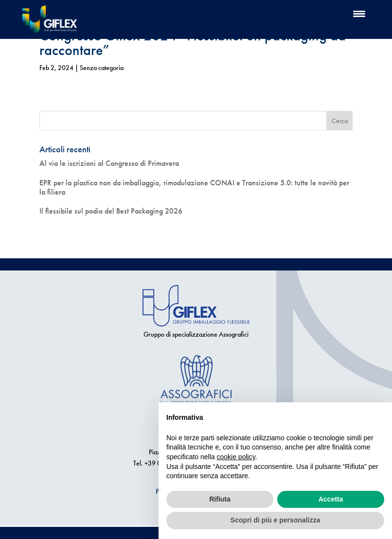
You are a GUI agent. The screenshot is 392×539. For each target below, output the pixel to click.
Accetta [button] (331, 499)
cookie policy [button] (236, 457)
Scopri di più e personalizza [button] (275, 520)
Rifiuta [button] (220, 499)
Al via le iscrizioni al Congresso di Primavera (109, 163)
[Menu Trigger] (359, 13)
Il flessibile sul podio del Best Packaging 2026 (111, 211)
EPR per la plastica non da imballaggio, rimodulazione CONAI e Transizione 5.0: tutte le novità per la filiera (194, 187)
